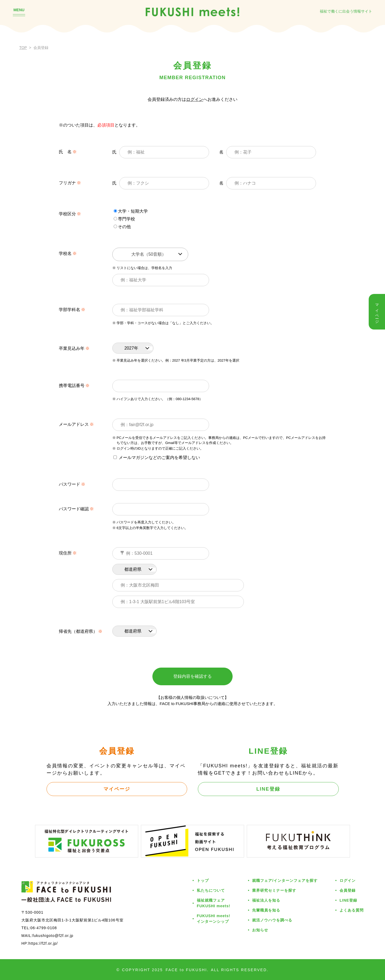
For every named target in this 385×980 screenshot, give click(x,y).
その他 (122, 227)
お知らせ (260, 930)
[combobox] (150, 254)
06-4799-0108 (44, 928)
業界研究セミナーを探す (274, 890)
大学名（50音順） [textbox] (149, 254)
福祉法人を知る (266, 900)
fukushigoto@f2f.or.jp (53, 936)
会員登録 (348, 890)
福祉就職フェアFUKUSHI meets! (213, 903)
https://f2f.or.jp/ (43, 943)
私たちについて (211, 890)
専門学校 (124, 219)
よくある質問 (352, 910)
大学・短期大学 (131, 211)
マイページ (117, 789)
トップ (203, 881)
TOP (23, 48)
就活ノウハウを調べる (272, 920)
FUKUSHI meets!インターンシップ (213, 919)
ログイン (195, 99)
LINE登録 (268, 789)
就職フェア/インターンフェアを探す (285, 881)
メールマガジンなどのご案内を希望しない (157, 458)
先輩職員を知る (266, 910)
